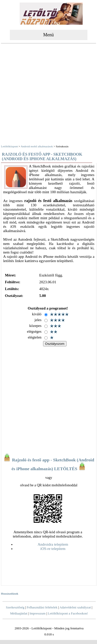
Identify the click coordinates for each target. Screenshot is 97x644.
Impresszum (38, 613)
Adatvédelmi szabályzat (75, 607)
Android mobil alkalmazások (37, 146)
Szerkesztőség (15, 607)
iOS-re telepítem (53, 549)
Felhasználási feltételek (42, 607)
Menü (49, 35)
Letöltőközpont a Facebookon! (68, 613)
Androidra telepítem (53, 544)
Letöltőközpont (9, 146)
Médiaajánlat (19, 613)
